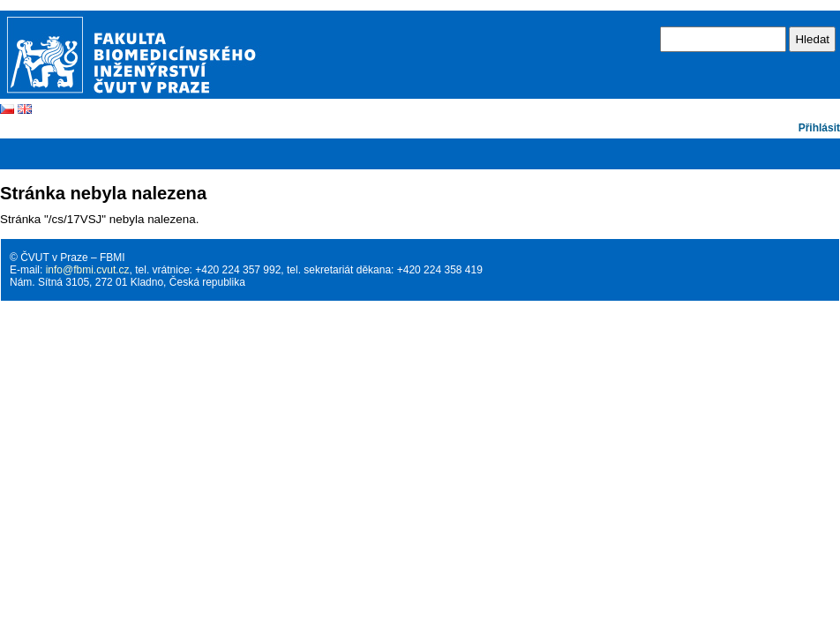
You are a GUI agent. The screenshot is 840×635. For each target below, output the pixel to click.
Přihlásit (819, 128)
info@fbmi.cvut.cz (88, 270)
